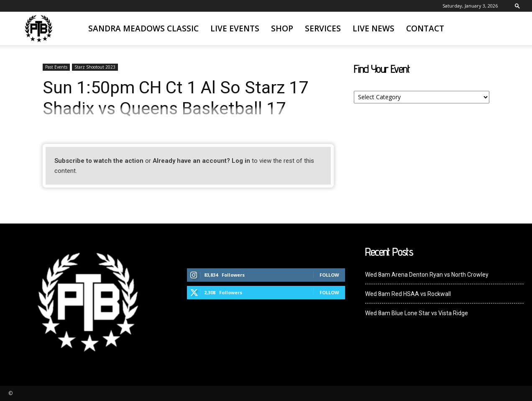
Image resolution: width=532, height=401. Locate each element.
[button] (517, 6)
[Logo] (38, 29)
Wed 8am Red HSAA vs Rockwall (408, 294)
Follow (329, 275)
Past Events (56, 67)
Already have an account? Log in (201, 161)
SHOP (282, 28)
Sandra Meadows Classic (143, 28)
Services (323, 28)
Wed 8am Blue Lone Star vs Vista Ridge (417, 313)
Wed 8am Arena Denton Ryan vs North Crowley (427, 275)
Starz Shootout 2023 (95, 67)
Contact (425, 28)
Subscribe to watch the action (99, 161)
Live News (373, 28)
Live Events (235, 28)
